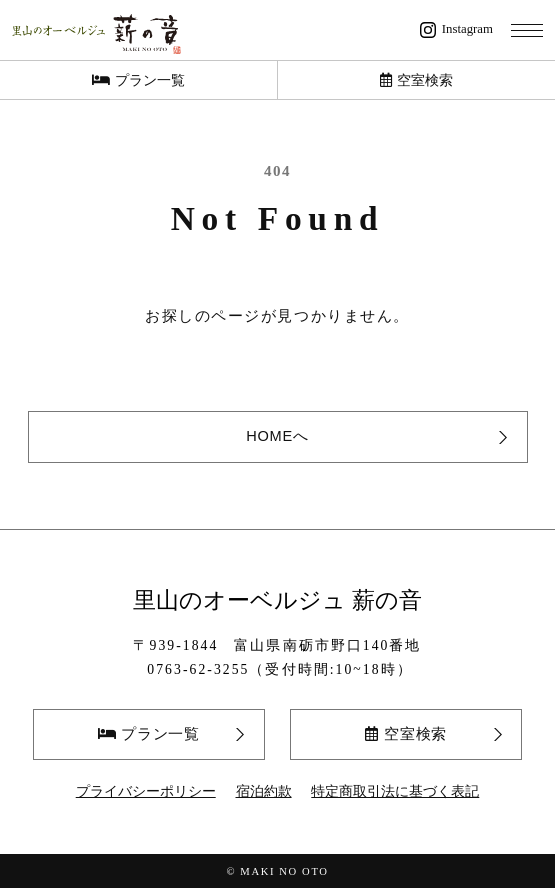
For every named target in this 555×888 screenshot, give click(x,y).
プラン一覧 (138, 80)
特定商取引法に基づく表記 (395, 791)
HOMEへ (277, 436)
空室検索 (416, 80)
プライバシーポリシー (146, 791)
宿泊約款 (264, 791)
